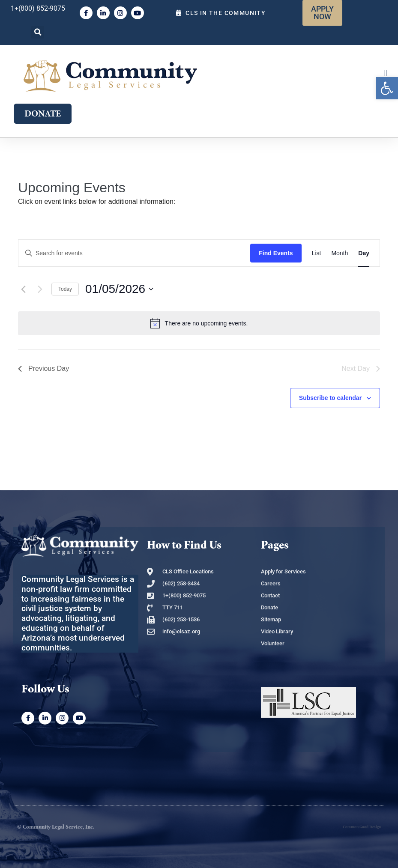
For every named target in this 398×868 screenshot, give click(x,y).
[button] (38, 32)
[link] (387, 88)
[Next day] (40, 289)
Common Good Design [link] (362, 827)
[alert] (199, 323)
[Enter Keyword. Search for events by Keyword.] (134, 253)
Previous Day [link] (43, 368)
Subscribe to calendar (330, 398)
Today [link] (65, 289)
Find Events (276, 253)
